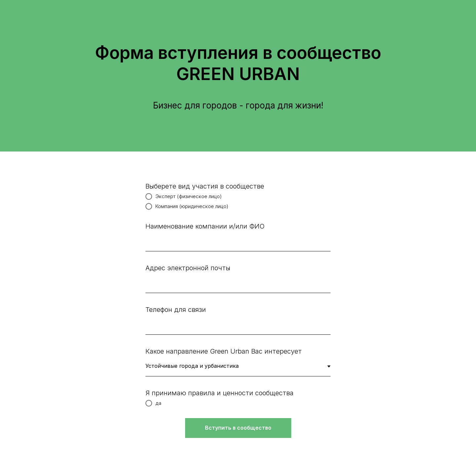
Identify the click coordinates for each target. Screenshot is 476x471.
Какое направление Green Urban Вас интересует (224, 351)
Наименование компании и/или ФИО (205, 226)
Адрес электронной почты (188, 268)
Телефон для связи (176, 310)
